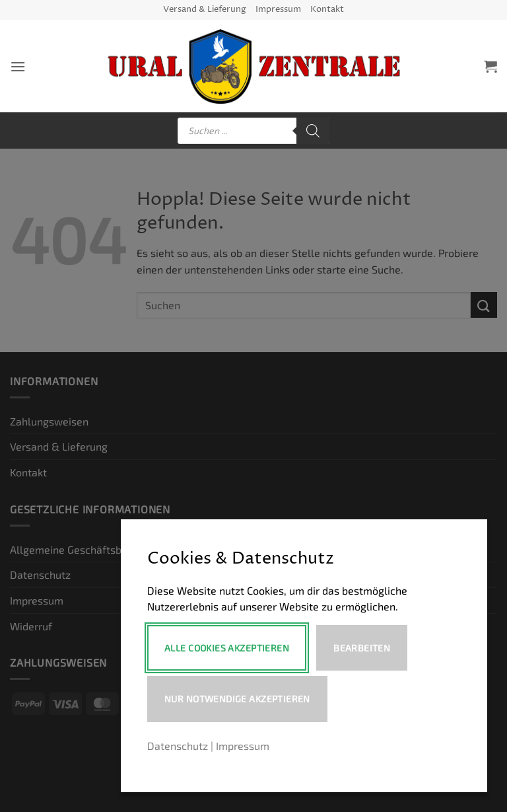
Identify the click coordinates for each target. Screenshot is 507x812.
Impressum (278, 10)
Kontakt (327, 10)
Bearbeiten (362, 648)
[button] (18, 66)
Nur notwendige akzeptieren (237, 699)
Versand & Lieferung (205, 10)
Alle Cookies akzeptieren (227, 648)
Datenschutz (178, 746)
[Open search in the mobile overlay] (253, 131)
